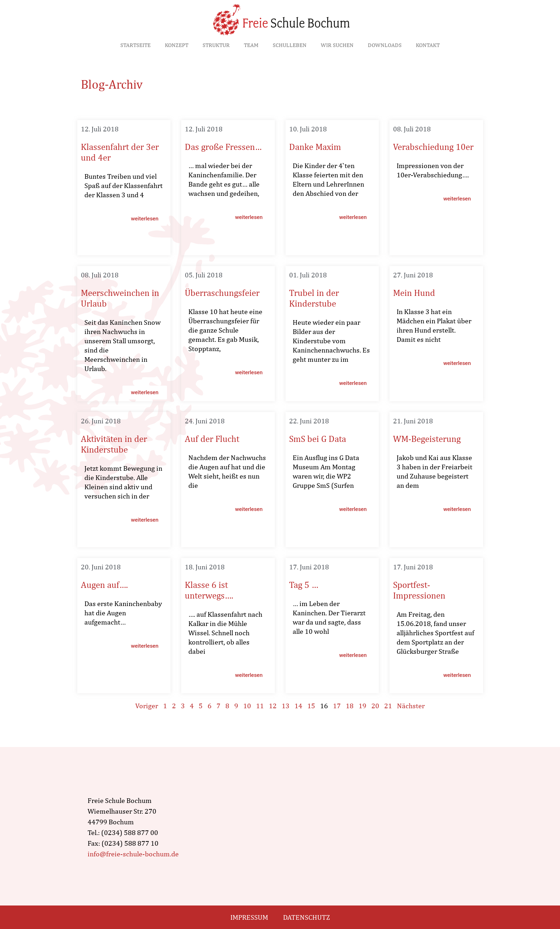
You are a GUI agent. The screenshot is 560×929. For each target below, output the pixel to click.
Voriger (147, 706)
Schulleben (290, 45)
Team (251, 45)
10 (247, 706)
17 (337, 706)
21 (388, 706)
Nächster (411, 706)
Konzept (177, 45)
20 (375, 706)
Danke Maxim (315, 147)
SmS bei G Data (318, 439)
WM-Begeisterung (427, 439)
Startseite (135, 45)
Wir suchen (337, 45)
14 (298, 706)
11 (260, 706)
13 (286, 706)
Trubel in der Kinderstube (314, 298)
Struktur (216, 45)
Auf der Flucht (212, 439)
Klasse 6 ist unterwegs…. (209, 590)
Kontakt (428, 45)
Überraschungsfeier (222, 293)
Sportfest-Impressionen (419, 590)
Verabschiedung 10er (433, 147)
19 (362, 706)
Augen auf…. (104, 585)
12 (273, 706)
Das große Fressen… (223, 147)
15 (311, 706)
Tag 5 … (304, 585)
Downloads (385, 45)
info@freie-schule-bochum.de (133, 854)
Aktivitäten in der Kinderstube (114, 444)
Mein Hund (414, 293)
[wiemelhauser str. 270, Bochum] (353, 827)
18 (350, 706)
